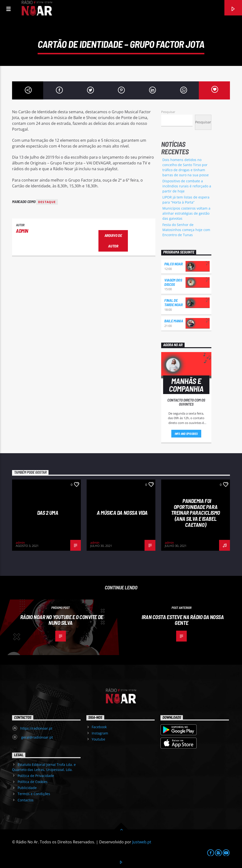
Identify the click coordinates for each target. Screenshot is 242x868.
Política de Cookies (33, 782)
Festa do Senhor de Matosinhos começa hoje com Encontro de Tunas (186, 230)
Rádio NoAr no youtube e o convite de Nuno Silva (62, 620)
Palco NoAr (173, 264)
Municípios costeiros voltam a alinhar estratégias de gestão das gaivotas (186, 213)
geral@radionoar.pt (37, 737)
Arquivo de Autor (113, 241)
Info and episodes (186, 434)
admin (22, 231)
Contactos (26, 800)
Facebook (99, 727)
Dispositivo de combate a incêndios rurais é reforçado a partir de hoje (187, 186)
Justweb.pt (142, 842)
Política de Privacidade (36, 776)
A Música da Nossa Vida (122, 513)
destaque (47, 202)
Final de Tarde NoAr (173, 302)
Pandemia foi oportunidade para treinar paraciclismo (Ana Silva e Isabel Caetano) (196, 513)
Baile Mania (174, 321)
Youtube (98, 739)
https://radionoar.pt (36, 728)
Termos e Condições (34, 794)
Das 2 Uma (48, 513)
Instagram (100, 733)
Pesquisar (168, 112)
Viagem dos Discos (173, 282)
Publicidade (27, 788)
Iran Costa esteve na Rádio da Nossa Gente (183, 620)
